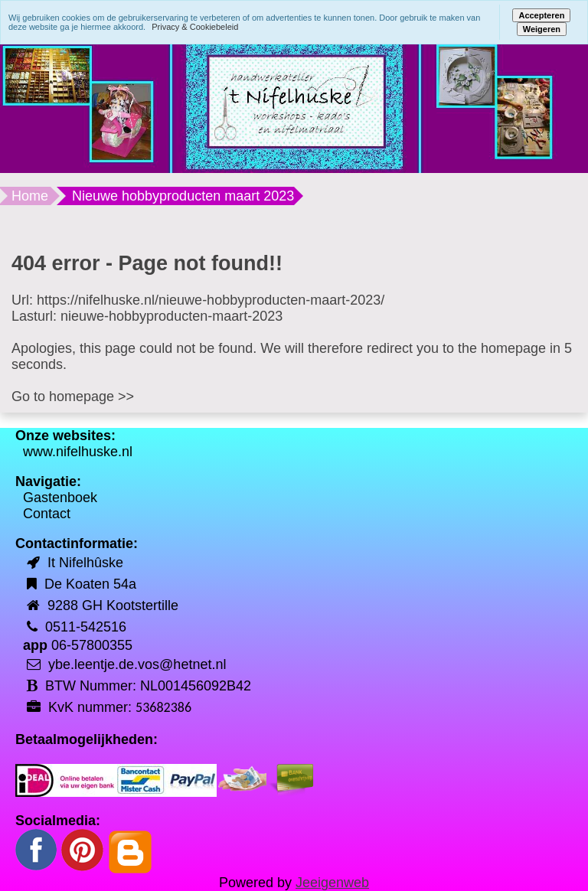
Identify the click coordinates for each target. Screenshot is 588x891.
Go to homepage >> (73, 397)
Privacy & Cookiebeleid (195, 27)
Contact (47, 514)
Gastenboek (60, 498)
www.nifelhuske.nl (78, 452)
